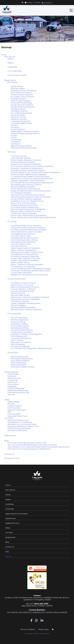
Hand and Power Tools (17, 416)
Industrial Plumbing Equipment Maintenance (30, 271)
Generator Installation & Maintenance (27, 168)
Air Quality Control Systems (22, 97)
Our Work (9, 418)
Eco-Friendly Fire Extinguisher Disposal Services (31, 348)
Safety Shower (17, 86)
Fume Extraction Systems (22, 95)
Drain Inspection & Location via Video (26, 232)
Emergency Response (20, 346)
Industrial (12, 376)
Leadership (12, 67)
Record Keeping (18, 344)
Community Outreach (17, 75)
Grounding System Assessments (25, 207)
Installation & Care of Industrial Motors (27, 201)
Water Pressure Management (24, 250)
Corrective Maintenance (21, 338)
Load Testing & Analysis (21, 158)
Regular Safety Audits (20, 295)
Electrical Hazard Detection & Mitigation (28, 209)
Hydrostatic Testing (19, 324)
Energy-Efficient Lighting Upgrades (26, 199)
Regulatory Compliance (21, 342)
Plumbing (12, 222)
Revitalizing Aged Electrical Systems (26, 185)
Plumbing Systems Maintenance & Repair (29, 230)
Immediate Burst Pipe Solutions (24, 238)
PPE (9, 412)
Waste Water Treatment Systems (25, 131)
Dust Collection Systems (21, 93)
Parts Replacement (19, 336)
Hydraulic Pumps (18, 117)
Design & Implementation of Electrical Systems (31, 191)
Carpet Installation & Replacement (26, 303)
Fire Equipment (14, 314)
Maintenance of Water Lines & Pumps (27, 252)
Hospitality (12, 386)
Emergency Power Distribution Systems (28, 170)
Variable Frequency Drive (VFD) (24, 205)
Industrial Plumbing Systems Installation (28, 228)
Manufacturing (14, 378)
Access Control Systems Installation (26, 164)
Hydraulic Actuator (19, 119)
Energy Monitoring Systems (23, 107)
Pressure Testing (18, 322)
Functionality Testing (20, 326)
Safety (7, 400)
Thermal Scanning (19, 156)
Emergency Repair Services (23, 367)
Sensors (14, 125)
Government (13, 384)
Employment (10, 436)
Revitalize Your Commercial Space (22, 424)
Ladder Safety (13, 402)
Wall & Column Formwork (22, 285)
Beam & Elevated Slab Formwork (25, 287)
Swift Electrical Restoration (19, 428)
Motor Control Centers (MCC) (23, 203)
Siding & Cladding (18, 305)
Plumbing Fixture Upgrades (23, 267)
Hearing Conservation (17, 410)
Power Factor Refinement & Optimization (29, 215)
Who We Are (10, 57)
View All (11, 395)
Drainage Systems (18, 99)
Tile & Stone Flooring (20, 301)
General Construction (17, 279)
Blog (6, 441)
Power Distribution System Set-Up (26, 189)
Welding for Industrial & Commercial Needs (29, 275)
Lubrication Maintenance (22, 123)
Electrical (12, 152)
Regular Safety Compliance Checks (26, 211)
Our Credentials (14, 71)
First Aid (11, 404)
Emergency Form (12, 458)
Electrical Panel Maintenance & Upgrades (29, 174)
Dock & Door (13, 353)
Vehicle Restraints (18, 363)
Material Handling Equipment (24, 148)
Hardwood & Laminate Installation (25, 299)
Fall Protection (14, 408)
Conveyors (15, 144)
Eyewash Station (18, 88)
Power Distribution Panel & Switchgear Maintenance (33, 217)
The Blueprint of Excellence (20, 422)
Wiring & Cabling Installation (23, 187)
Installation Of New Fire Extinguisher (27, 334)
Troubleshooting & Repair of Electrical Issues (30, 177)
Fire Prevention (14, 414)
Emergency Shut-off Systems (23, 91)
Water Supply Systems (21, 101)
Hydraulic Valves (18, 115)
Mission (11, 63)
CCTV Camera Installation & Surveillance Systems (32, 166)
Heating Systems (18, 109)
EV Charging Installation (21, 193)
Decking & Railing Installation (23, 308)
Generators (16, 142)
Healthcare (12, 382)
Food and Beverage (16, 388)
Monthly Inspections (20, 320)
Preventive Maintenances (22, 330)
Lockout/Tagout (15, 406)
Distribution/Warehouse (18, 390)
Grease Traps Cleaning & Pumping (25, 258)
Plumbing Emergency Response (25, 256)
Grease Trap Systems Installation (25, 260)
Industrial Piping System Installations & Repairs (31, 269)
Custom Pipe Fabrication (21, 273)
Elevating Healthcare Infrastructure (23, 426)
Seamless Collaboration (17, 430)
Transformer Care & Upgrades (24, 213)
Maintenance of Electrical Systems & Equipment (31, 179)
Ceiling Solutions (18, 293)
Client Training (17, 340)
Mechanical (12, 82)
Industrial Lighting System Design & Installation (31, 197)
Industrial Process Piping (21, 103)
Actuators (15, 127)
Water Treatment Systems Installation (27, 265)
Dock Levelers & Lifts (20, 357)
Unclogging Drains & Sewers (23, 234)
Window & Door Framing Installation (26, 310)
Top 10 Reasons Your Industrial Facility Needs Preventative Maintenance (38, 447)
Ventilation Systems (19, 111)
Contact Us (9, 454)
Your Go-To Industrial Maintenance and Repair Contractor (32, 445)
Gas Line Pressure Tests (21, 236)
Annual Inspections (19, 318)
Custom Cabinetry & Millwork (23, 289)
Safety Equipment (19, 365)
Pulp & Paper (13, 374)
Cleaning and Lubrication (22, 332)
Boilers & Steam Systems (21, 146)
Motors (14, 138)
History (11, 59)
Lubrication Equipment (21, 121)
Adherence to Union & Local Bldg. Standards (30, 297)
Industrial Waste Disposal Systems (25, 134)
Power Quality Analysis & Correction (26, 160)
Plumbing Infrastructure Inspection (26, 226)
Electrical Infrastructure (18, 420)
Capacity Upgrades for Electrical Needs (27, 181)
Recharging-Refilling (20, 328)
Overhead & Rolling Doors (22, 359)
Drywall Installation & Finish (23, 291)
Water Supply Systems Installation (26, 248)
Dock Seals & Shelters (20, 361)
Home (4, 55)
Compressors (16, 140)
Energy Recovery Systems (22, 105)
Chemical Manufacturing (18, 393)
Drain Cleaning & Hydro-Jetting (24, 240)
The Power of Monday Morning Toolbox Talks (27, 443)
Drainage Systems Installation (23, 242)
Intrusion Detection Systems (23, 162)
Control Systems (18, 129)
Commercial (13, 380)
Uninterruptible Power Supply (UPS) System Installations (35, 172)
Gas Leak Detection (19, 246)
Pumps (14, 136)
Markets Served (11, 372)
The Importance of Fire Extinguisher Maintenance (29, 449)
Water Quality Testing (20, 262)
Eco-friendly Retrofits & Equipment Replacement (32, 183)
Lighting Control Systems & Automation (28, 195)
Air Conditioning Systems (21, 113)
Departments (10, 80)
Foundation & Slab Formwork (23, 283)
